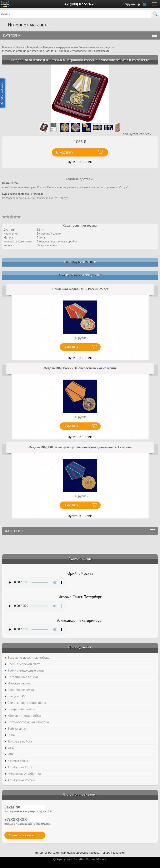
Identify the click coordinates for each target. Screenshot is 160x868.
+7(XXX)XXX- (25, 820)
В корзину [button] (65, 152)
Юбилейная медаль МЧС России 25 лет (80, 289)
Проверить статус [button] (22, 835)
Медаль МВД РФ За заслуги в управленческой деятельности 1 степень (80, 447)
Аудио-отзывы (80, 558)
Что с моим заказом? (80, 794)
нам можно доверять (75, 852)
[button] (155, 14)
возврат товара (100, 852)
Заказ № (25, 807)
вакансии (119, 852)
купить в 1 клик (80, 162)
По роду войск (80, 647)
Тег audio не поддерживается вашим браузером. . (36, 582)
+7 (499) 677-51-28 (80, 4)
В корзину (71, 347)
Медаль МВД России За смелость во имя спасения (80, 368)
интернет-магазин (47, 852)
